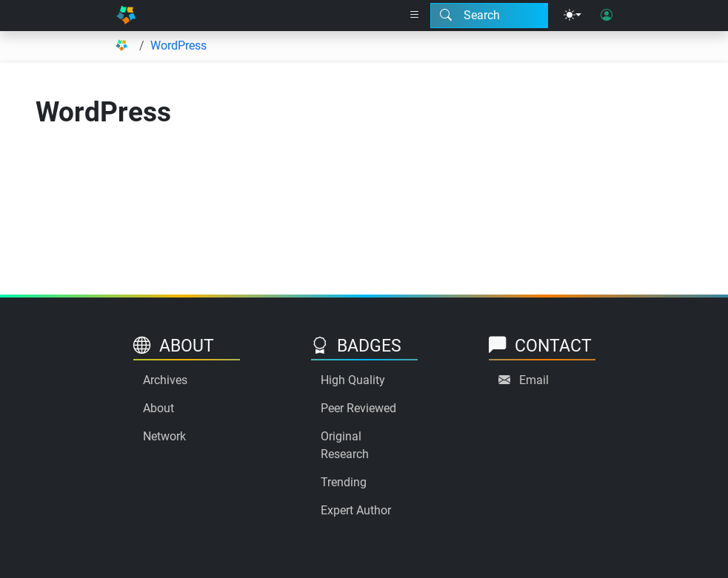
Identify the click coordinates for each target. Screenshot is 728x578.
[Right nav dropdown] (415, 16)
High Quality (353, 380)
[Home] (126, 16)
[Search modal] (489, 16)
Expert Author (356, 510)
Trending (344, 482)
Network (164, 436)
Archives (165, 380)
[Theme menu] (572, 16)
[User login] (607, 16)
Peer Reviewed (358, 408)
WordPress (178, 46)
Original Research (345, 445)
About (158, 408)
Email (534, 380)
